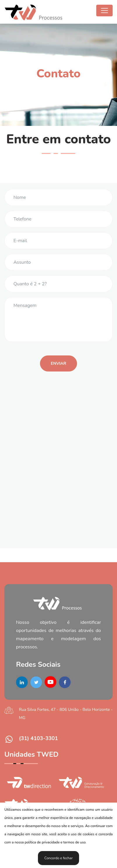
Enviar (58, 363)
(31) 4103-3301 (39, 738)
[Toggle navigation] (104, 11)
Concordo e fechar (58, 858)
